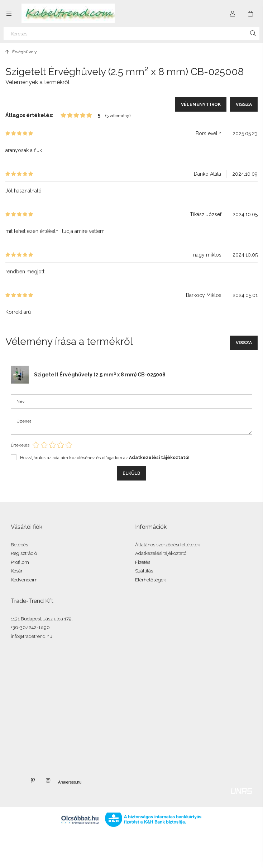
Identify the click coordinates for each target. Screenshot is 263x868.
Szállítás (144, 571)
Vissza (244, 104)
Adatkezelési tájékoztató (161, 553)
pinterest (33, 780)
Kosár (17, 571)
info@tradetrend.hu (32, 636)
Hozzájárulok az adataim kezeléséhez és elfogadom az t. (105, 458)
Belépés (19, 545)
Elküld (131, 473)
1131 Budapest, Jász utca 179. (42, 619)
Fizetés (143, 562)
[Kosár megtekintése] (250, 14)
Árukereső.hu (64, 782)
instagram (48, 780)
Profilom (20, 562)
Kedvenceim (24, 580)
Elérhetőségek (150, 580)
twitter (17, 780)
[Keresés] (131, 33)
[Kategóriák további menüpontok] (9, 14)
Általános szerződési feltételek (168, 545)
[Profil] (233, 14)
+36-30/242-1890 (30, 627)
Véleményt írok (201, 104)
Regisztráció (24, 553)
